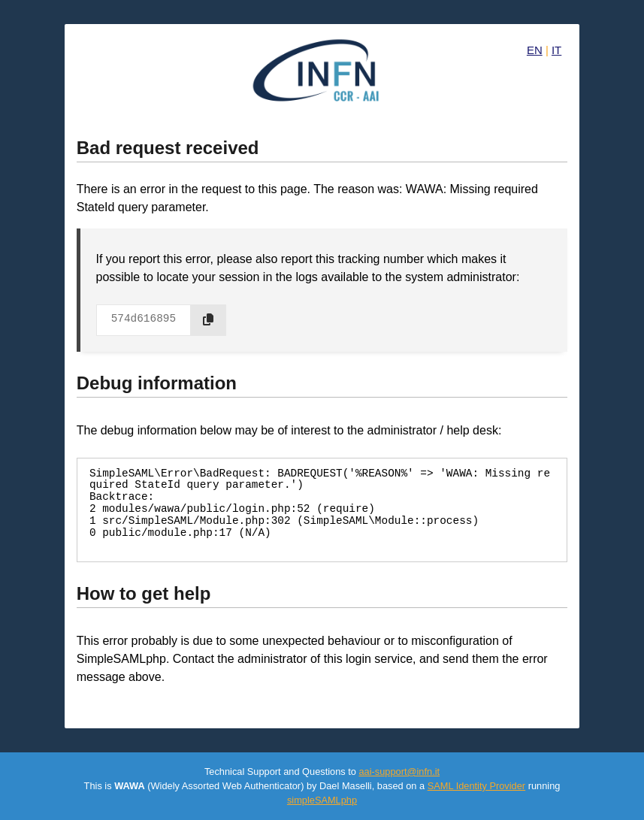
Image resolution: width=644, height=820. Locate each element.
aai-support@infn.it (399, 772)
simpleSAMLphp (322, 800)
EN (535, 50)
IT (556, 50)
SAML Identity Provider (476, 786)
